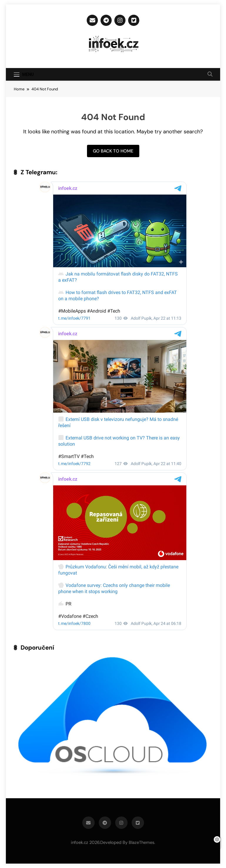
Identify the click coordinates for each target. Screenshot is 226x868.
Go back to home (113, 151)
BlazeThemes (142, 842)
